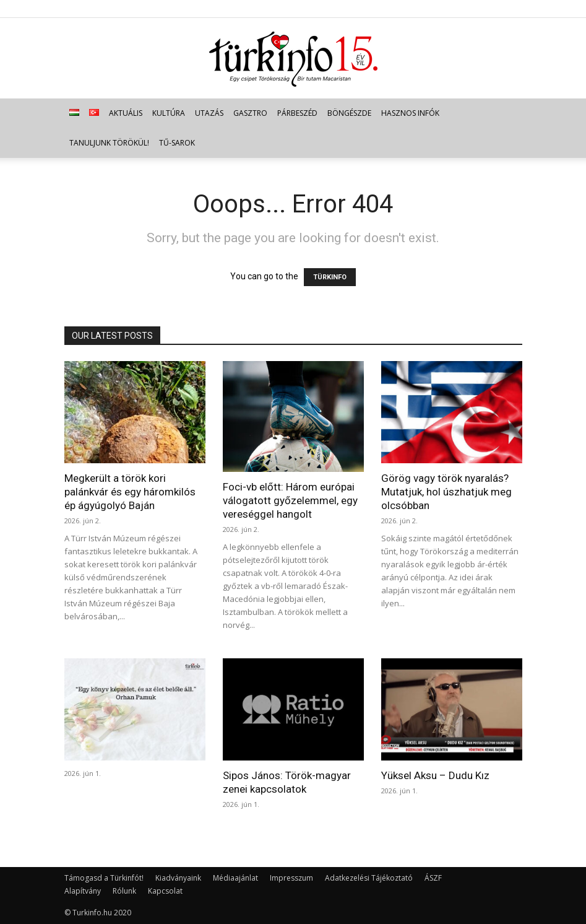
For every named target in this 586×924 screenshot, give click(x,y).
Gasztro (250, 113)
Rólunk (124, 891)
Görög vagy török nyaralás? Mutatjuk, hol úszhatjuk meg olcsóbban (446, 492)
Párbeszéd (297, 113)
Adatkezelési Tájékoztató (369, 878)
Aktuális (126, 113)
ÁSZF (433, 878)
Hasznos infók (410, 113)
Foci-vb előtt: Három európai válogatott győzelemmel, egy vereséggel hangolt (290, 500)
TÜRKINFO (330, 277)
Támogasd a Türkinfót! (104, 878)
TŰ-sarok (177, 143)
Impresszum (291, 878)
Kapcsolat (165, 891)
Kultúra (169, 113)
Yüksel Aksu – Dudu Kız (435, 775)
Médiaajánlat (235, 878)
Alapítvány (83, 891)
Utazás (209, 113)
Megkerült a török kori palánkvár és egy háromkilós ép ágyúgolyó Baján (130, 492)
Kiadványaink (178, 878)
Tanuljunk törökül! (109, 143)
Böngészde (349, 113)
